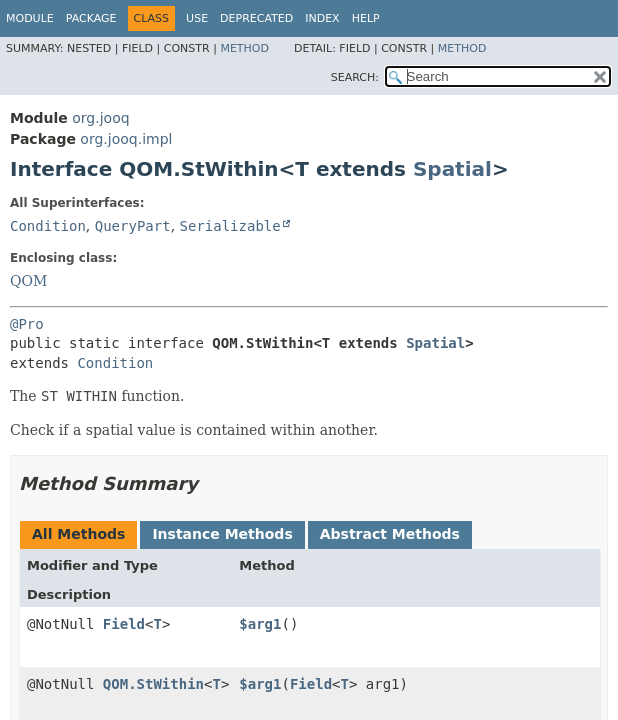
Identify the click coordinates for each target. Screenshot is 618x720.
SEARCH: (355, 77)
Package (91, 18)
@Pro (27, 324)
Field (124, 624)
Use (197, 18)
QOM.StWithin (153, 684)
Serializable (230, 226)
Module (30, 18)
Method (244, 48)
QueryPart (133, 226)
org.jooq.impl (126, 139)
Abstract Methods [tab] (390, 534)
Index (322, 18)
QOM (28, 281)
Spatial (452, 169)
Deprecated (256, 18)
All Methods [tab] (78, 534)
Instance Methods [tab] (222, 534)
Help (366, 18)
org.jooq (100, 118)
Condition (48, 226)
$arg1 (260, 624)
